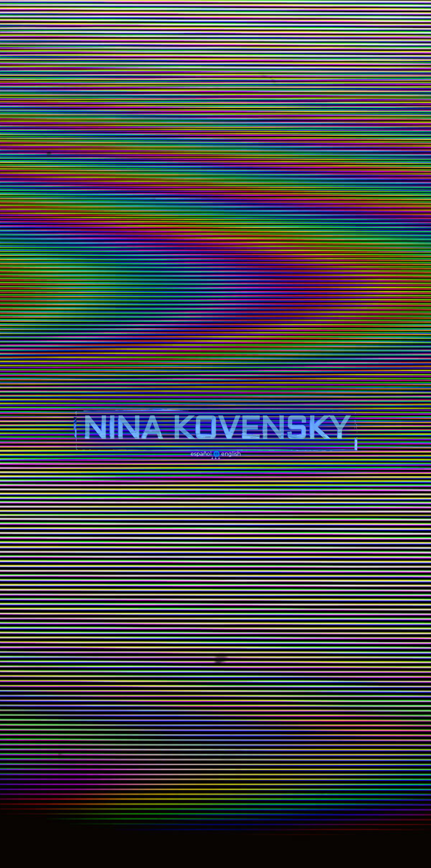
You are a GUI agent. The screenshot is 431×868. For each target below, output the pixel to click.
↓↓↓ (215, 461)
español (201, 457)
